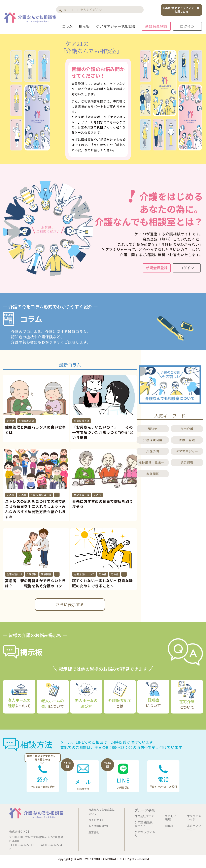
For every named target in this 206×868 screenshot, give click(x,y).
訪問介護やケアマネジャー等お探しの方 (181, 10)
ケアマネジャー (187, 451)
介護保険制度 (153, 440)
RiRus (169, 826)
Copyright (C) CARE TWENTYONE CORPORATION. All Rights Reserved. (103, 859)
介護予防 (32, 574)
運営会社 (94, 832)
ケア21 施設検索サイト (144, 824)
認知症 (153, 429)
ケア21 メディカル (145, 834)
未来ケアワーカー (194, 827)
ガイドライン (96, 820)
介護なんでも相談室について (101, 812)
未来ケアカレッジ (194, 818)
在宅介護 (187, 429)
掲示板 (84, 26)
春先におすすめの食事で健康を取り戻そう (103, 504)
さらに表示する (70, 604)
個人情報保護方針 (99, 826)
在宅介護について (84, 574)
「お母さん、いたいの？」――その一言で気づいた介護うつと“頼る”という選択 (103, 432)
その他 (11, 421)
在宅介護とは (26, 421)
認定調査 (187, 462)
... (57, 495)
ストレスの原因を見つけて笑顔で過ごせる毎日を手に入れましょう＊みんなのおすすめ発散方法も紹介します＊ (35, 509)
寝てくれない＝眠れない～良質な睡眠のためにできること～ (102, 583)
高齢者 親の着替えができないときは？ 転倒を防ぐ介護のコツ (35, 583)
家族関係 (46, 574)
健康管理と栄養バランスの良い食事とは (35, 430)
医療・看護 (187, 440)
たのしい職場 (171, 818)
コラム (67, 26)
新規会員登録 (156, 26)
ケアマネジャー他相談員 (116, 26)
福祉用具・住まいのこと (153, 462)
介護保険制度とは (41, 495)
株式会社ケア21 (145, 816)
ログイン (187, 26)
